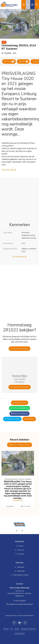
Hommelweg (24, 12)
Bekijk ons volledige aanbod (20, 445)
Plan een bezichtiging (19, 349)
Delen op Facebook (19, 414)
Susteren (16, 12)
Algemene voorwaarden (28, 629)
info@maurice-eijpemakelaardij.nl (21, 604)
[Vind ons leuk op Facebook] (14, 623)
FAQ (11, 629)
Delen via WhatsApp (19, 408)
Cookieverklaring (19, 633)
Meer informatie (9, 170)
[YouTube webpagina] (20, 623)
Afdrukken (29, 419)
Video (23, 61)
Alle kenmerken (19, 257)
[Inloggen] (24, 5)
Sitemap (6, 629)
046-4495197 (21, 601)
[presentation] (17, 531)
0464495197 (19, 382)
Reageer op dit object (20, 387)
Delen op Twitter (12, 419)
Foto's (9, 61)
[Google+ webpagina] (25, 623)
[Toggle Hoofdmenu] (37, 5)
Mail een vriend (20, 403)
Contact (17, 629)
